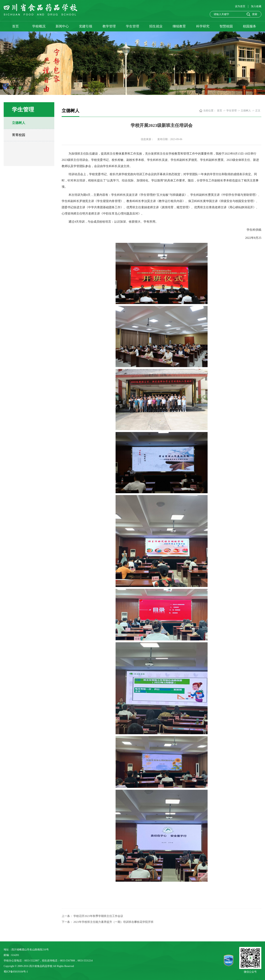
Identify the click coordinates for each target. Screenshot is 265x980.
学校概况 (39, 26)
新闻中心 (62, 26)
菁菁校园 (19, 135)
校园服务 (250, 26)
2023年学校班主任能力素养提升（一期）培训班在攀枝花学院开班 (113, 922)
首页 (15, 26)
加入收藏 (256, 6)
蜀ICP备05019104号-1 (16, 972)
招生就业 (156, 26)
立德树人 (19, 123)
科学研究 (203, 26)
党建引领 (86, 26)
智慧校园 (226, 26)
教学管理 (109, 26)
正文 (258, 111)
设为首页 (241, 6)
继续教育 (179, 26)
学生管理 (132, 26)
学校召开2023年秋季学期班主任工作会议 (98, 916)
